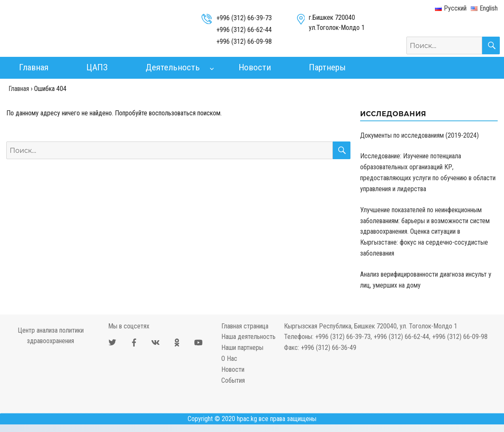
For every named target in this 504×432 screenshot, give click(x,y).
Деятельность (173, 67)
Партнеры (327, 67)
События (233, 380)
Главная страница (245, 326)
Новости (255, 67)
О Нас (229, 359)
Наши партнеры (242, 348)
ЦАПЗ (97, 67)
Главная (34, 67)
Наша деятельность (248, 337)
